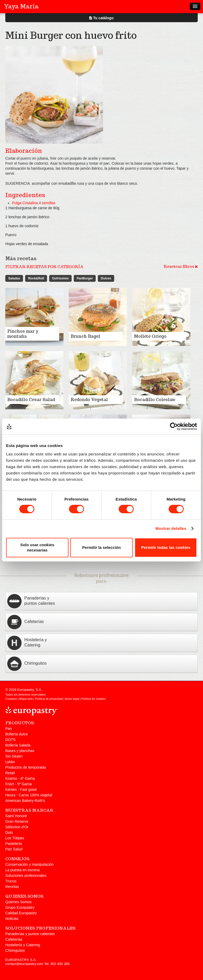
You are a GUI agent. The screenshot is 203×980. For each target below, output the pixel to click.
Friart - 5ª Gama (19, 784)
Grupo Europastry (20, 907)
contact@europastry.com (24, 964)
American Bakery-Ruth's (25, 801)
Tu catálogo (101, 18)
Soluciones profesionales (26, 876)
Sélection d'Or (17, 827)
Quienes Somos (19, 902)
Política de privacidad (49, 699)
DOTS (10, 740)
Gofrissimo (60, 278)
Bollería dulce (17, 734)
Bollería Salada (18, 745)
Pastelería (14, 844)
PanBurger (85, 278)
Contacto (11, 699)
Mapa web (26, 699)
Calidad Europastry (21, 913)
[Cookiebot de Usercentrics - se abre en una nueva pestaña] (174, 426)
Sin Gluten (14, 756)
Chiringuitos (15, 950)
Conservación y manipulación (29, 864)
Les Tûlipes (15, 838)
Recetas (12, 887)
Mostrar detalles (171, 528)
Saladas (14, 278)
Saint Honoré (16, 816)
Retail (10, 773)
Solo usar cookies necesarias (37, 547)
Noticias (12, 919)
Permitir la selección (101, 547)
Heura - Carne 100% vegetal (29, 795)
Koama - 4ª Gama (20, 778)
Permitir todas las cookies (166, 547)
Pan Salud (14, 849)
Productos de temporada (26, 767)
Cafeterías (14, 939)
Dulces (106, 278)
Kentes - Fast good (21, 789)
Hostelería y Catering (23, 945)
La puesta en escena (22, 870)
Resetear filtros (181, 267)
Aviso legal (72, 699)
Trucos (11, 881)
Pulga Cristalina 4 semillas (34, 203)
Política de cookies (94, 699)
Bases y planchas (20, 751)
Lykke (10, 762)
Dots (9, 832)
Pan (9, 729)
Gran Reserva (17, 821)
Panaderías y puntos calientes (30, 934)
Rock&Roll (36, 278)
